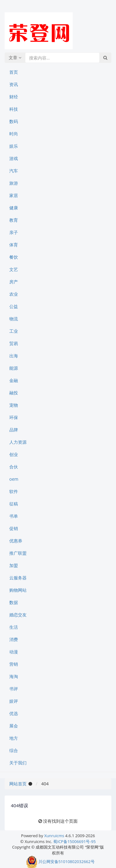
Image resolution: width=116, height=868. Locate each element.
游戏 (14, 158)
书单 (14, 516)
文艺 (14, 269)
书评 (14, 689)
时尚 (14, 134)
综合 (14, 750)
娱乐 (14, 146)
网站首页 (18, 784)
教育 (14, 220)
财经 (14, 97)
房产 (14, 282)
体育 (14, 245)
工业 (14, 331)
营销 (14, 664)
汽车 (14, 171)
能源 (14, 368)
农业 (14, 294)
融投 (14, 393)
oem (14, 479)
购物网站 (18, 590)
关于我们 (18, 763)
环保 (14, 417)
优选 (14, 713)
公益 (14, 306)
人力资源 (18, 442)
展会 (14, 726)
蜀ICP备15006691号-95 (74, 841)
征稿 (14, 504)
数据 (14, 602)
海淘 (14, 676)
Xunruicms (54, 836)
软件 (14, 491)
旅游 (14, 183)
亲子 (14, 232)
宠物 (14, 405)
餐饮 (14, 257)
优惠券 (16, 541)
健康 (14, 208)
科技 (14, 109)
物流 (14, 319)
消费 (14, 639)
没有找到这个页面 (60, 821)
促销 (14, 528)
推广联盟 (18, 553)
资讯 (14, 84)
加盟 (14, 565)
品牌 (14, 430)
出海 (14, 356)
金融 (14, 380)
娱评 (14, 701)
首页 (14, 72)
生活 (14, 627)
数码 (14, 121)
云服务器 (18, 578)
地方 (14, 738)
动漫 (14, 652)
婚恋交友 (18, 615)
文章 (15, 58)
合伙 (14, 467)
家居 (14, 195)
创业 (14, 454)
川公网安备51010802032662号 (60, 862)
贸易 (14, 343)
